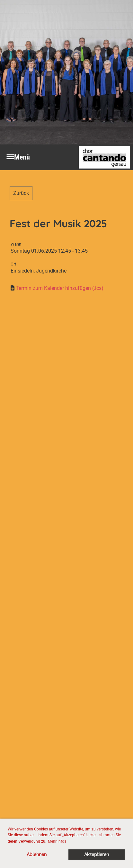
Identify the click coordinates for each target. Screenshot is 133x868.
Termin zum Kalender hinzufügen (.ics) (60, 288)
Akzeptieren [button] (97, 854)
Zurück (21, 193)
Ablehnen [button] (37, 854)
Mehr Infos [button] (57, 841)
